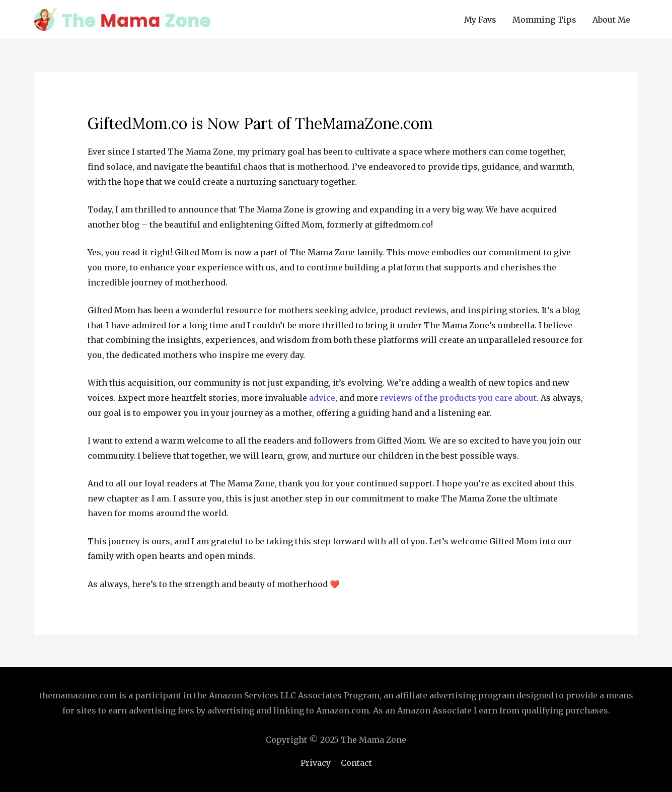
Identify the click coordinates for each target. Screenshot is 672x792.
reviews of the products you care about (458, 398)
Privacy (316, 763)
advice (322, 398)
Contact (356, 763)
